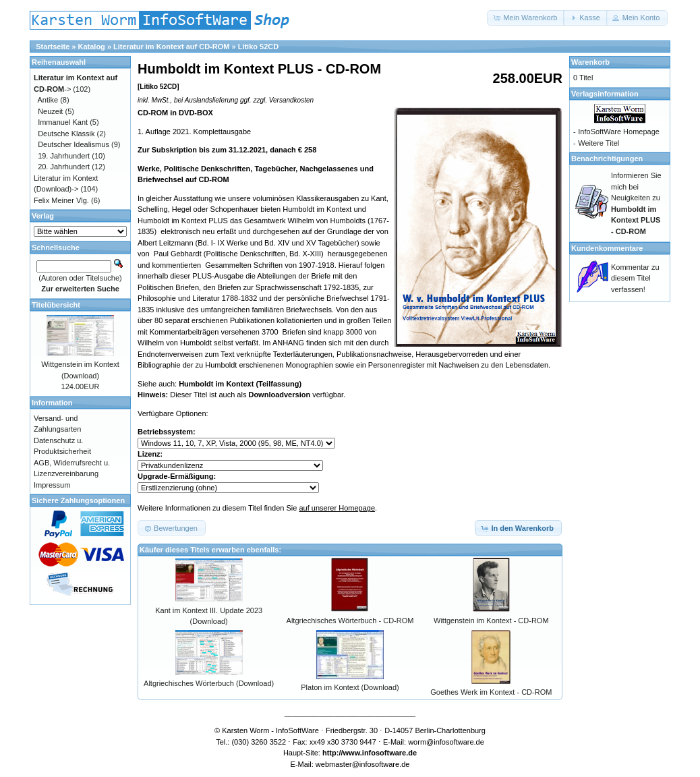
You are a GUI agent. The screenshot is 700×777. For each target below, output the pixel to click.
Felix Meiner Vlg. (61, 200)
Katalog (92, 47)
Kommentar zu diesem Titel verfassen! (635, 278)
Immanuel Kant (63, 122)
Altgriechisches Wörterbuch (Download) (209, 683)
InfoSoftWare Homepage (619, 132)
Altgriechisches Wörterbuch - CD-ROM (350, 621)
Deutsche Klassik (66, 134)
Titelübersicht (56, 305)
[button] (526, 18)
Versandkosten (291, 100)
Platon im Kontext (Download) (350, 687)
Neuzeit (50, 111)
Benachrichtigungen (607, 159)
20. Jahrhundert (64, 167)
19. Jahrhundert (64, 156)
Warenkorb (590, 62)
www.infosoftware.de (380, 753)
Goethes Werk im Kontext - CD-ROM (491, 692)
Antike (48, 100)
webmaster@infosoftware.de (363, 764)
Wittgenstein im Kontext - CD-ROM (491, 621)
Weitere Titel (599, 143)
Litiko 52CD (259, 47)
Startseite (53, 47)
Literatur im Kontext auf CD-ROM (171, 47)
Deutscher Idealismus (74, 144)
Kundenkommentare (607, 248)
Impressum (52, 485)
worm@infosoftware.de (446, 742)
